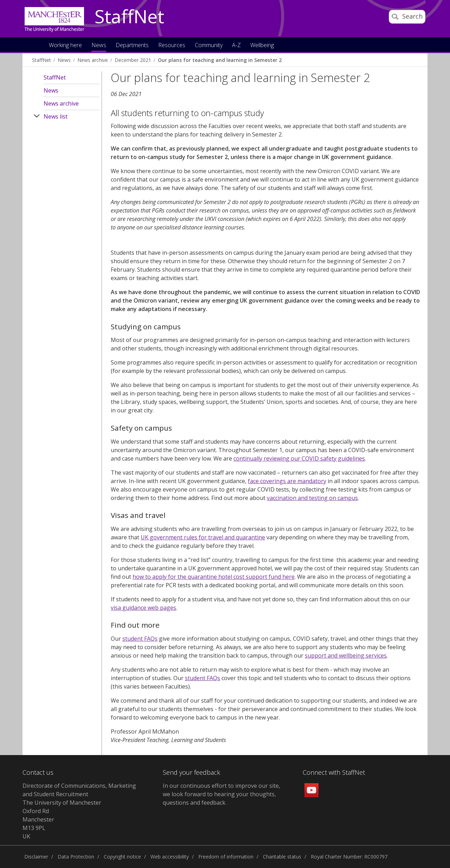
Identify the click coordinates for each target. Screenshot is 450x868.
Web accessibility (170, 857)
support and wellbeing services (346, 655)
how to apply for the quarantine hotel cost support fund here (214, 577)
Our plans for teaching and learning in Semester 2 (220, 60)
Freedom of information (226, 857)
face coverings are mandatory (287, 481)
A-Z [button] (236, 46)
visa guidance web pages (143, 608)
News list (56, 116)
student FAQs (140, 639)
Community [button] (209, 46)
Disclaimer (36, 857)
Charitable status (282, 857)
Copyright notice (122, 857)
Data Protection (76, 857)
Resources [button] (172, 46)
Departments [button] (132, 46)
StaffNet (129, 17)
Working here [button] (65, 46)
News (64, 60)
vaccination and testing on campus (312, 498)
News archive (93, 60)
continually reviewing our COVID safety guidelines (299, 458)
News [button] (99, 46)
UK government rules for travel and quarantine (203, 537)
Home (36, 45)
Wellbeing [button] (262, 46)
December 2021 (133, 60)
